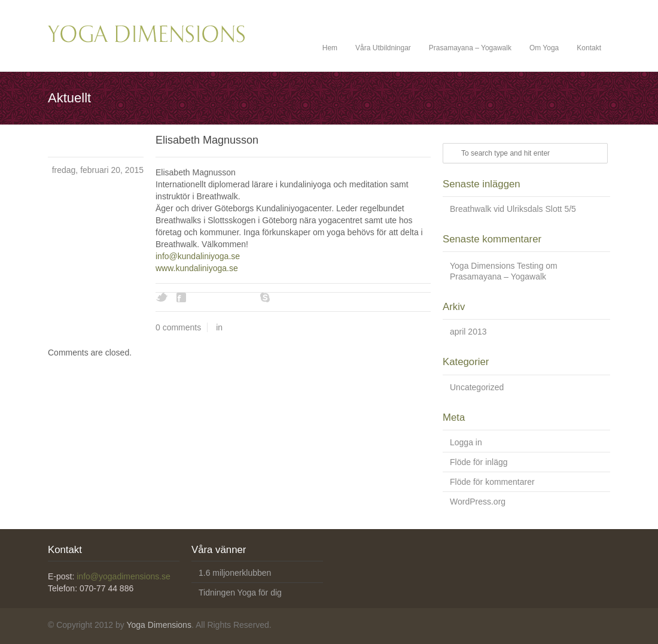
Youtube (245, 297)
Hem (330, 48)
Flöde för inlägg (479, 462)
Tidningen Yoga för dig (240, 593)
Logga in (466, 442)
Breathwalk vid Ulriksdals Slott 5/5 (513, 209)
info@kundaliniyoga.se (198, 256)
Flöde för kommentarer (492, 482)
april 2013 (468, 332)
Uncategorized (477, 387)
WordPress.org (478, 502)
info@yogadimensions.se (124, 576)
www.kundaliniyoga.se (197, 268)
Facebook (182, 297)
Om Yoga (544, 48)
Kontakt (589, 48)
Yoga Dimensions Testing (496, 266)
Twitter (162, 297)
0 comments (178, 327)
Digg (203, 297)
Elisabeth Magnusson (207, 140)
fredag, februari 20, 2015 (98, 170)
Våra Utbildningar (383, 48)
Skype (266, 297)
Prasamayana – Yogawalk (470, 48)
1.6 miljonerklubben (235, 573)
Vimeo (224, 297)
